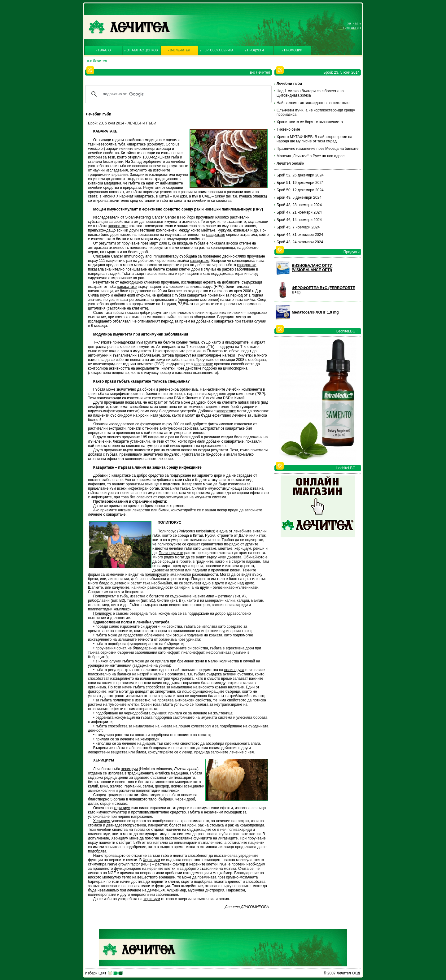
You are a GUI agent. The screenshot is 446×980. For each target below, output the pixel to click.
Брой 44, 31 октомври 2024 (300, 235)
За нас (353, 23)
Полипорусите (171, 553)
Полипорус (168, 531)
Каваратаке (192, 484)
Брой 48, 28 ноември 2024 (299, 205)
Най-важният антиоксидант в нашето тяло (313, 103)
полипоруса (234, 670)
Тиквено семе (288, 129)
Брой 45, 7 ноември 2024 (298, 227)
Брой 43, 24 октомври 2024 (300, 242)
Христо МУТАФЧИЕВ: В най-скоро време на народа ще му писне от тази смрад (314, 139)
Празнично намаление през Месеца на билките (318, 149)
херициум (129, 769)
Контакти (351, 28)
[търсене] (177, 94)
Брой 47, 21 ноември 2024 (299, 212)
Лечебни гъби (289, 84)
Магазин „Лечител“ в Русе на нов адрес (310, 156)
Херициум (102, 821)
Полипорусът (105, 596)
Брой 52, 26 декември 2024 (300, 175)
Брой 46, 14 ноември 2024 (299, 220)
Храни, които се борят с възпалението (310, 122)
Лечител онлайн (290, 163)
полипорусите (169, 544)
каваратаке (136, 144)
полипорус (122, 700)
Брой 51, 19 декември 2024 (300, 183)
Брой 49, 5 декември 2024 (299, 197)
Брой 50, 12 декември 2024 (300, 190)
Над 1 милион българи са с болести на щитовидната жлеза (310, 93)
